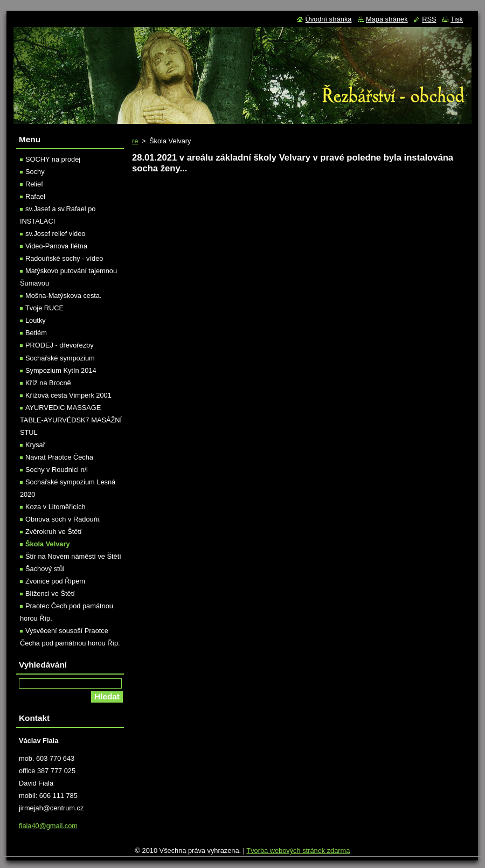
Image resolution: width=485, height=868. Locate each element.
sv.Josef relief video (55, 234)
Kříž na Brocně (48, 383)
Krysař (35, 445)
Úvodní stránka (328, 19)
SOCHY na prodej (53, 159)
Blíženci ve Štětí (50, 593)
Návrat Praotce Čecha (59, 457)
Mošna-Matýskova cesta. (64, 296)
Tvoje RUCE (44, 308)
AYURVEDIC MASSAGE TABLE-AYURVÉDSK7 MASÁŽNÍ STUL (71, 420)
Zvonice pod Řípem (55, 581)
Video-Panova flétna (56, 246)
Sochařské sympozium (60, 358)
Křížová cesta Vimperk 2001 (68, 395)
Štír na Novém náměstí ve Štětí (73, 556)
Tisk (457, 19)
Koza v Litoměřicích (56, 507)
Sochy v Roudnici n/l (57, 470)
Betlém (36, 333)
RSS (429, 19)
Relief (34, 184)
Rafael (35, 196)
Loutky (36, 320)
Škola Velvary (48, 544)
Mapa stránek (387, 19)
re (135, 141)
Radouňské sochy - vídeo (64, 258)
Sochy (35, 172)
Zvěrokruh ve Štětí (54, 532)
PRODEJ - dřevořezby (60, 345)
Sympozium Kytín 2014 (61, 370)
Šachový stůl (45, 569)
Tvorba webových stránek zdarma (298, 850)
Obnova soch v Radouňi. (63, 519)
